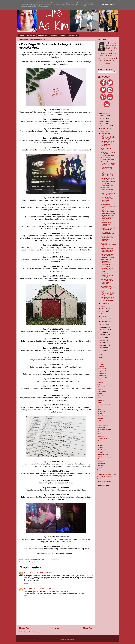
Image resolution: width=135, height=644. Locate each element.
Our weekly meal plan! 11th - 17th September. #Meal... (107, 238)
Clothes (100, 389)
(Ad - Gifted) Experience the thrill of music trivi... (107, 269)
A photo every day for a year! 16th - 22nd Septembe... (108, 174)
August (104, 303)
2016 (102, 340)
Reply (26, 583)
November (105, 128)
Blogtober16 (102, 369)
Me (26, 562)
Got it (112, 5)
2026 (102, 116)
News (99, 432)
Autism (100, 358)
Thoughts (32, 562)
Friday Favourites (104, 405)
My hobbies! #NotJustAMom (107, 233)
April (103, 314)
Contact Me (43, 35)
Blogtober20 (102, 375)
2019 (102, 332)
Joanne (27, 573)
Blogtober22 (102, 378)
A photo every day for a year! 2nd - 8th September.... (107, 250)
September (105, 134)
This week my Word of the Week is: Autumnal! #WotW (108, 180)
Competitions (102, 391)
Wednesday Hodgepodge (107, 474)
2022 (102, 325)
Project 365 (102, 438)
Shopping (101, 452)
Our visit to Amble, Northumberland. (107, 159)
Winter (100, 479)
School (100, 445)
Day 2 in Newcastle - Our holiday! (108, 194)
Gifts (99, 409)
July (103, 306)
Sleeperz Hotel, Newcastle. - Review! (106, 224)
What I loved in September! (106, 149)
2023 (102, 124)
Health (100, 414)
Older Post (88, 628)
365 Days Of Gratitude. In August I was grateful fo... (106, 262)
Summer (100, 459)
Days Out (101, 396)
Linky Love (73, 35)
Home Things (102, 416)
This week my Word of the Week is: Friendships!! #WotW (108, 144)
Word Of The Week (104, 481)
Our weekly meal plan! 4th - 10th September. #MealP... (107, 282)
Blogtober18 (102, 373)
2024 (102, 121)
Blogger (72, 639)
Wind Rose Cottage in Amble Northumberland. (108, 154)
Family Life (101, 400)
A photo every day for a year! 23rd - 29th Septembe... (108, 137)
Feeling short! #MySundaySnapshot (108, 206)
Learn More (104, 5)
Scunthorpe (102, 450)
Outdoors (101, 436)
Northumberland (103, 434)
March (104, 316)
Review (100, 443)
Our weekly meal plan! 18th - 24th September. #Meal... (108, 200)
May (103, 311)
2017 (102, 337)
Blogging (101, 366)
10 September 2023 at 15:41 (40, 589)
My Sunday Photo (104, 430)
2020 (102, 330)
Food (99, 402)
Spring (100, 456)
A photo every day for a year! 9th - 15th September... (108, 211)
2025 (102, 119)
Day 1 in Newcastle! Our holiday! (108, 229)
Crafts (100, 394)
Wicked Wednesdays (105, 477)
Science (100, 447)
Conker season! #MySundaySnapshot (108, 169)
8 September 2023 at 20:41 (41, 573)
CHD (99, 385)
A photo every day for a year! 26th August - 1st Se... (107, 293)
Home (22, 35)
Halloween (101, 411)
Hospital (100, 418)
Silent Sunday (103, 454)
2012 (102, 350)
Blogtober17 (102, 371)
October (104, 131)
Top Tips (100, 468)
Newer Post (25, 628)
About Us (31, 35)
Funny (100, 407)
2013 (102, 348)
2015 (102, 343)
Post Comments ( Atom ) (38, 632)
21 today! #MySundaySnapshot (108, 245)
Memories (101, 427)
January (104, 321)
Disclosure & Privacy (58, 35)
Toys (99, 470)
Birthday (100, 364)
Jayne (26, 589)
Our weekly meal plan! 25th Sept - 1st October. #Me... (108, 163)
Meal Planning (103, 425)
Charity (100, 382)
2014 (102, 345)
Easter (100, 398)
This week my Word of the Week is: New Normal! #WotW (108, 218)
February (104, 319)
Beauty (100, 362)
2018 (102, 335)
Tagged (100, 461)
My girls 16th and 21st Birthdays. (107, 185)
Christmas (101, 387)
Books (100, 380)
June (103, 309)
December (105, 126)
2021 (102, 327)
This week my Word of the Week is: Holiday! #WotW (108, 299)
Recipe (100, 441)
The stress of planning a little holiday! (107, 275)
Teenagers (101, 463)
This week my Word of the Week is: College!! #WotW (108, 256)
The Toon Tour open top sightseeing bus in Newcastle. (108, 189)
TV (99, 472)
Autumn (100, 360)
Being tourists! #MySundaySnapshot (108, 288)
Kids (99, 420)
